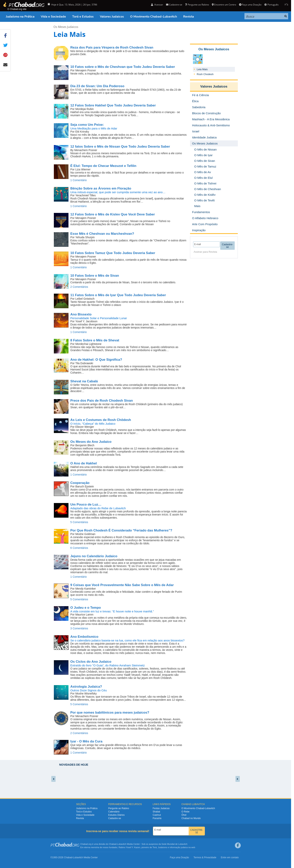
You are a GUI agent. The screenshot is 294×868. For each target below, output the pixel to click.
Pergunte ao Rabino (197, 5)
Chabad (113, 844)
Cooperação (80, 483)
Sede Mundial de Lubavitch (175, 844)
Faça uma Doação (250, 5)
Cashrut (157, 815)
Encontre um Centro (224, 5)
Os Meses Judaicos (66, 27)
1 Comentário (79, 180)
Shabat (156, 812)
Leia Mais (202, 69)
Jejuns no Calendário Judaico (94, 556)
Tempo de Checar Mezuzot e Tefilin (103, 166)
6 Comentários (79, 548)
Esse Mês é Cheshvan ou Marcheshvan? (102, 234)
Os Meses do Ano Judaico (91, 442)
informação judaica (179, 847)
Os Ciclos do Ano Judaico (91, 662)
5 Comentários (79, 522)
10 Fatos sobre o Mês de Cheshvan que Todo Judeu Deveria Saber (123, 67)
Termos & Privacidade (205, 857)
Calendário (114, 812)
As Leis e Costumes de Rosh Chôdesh (101, 420)
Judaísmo (163, 847)
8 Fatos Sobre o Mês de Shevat (95, 340)
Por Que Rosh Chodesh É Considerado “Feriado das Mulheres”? (121, 530)
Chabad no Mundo (191, 818)
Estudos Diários (116, 815)
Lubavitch (122, 844)
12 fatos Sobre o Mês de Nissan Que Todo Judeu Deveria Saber (120, 147)
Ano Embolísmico (84, 637)
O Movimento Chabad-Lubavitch (154, 17)
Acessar (157, 5)
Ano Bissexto (81, 314)
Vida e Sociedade (53, 17)
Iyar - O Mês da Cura (86, 741)
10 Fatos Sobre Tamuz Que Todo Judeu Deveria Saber (113, 253)
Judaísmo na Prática (20, 17)
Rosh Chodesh (205, 74)
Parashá (157, 818)
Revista (189, 17)
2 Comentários (79, 287)
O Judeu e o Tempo (86, 608)
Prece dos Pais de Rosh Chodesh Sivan (102, 401)
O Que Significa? (96, 360)
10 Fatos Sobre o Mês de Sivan (95, 276)
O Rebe (185, 812)
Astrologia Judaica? (86, 687)
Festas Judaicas (161, 808)
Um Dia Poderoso (97, 86)
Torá (155, 847)
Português (271, 5)
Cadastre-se (174, 5)
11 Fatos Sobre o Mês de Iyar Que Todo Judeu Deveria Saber (118, 295)
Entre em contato (230, 857)
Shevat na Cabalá (84, 381)
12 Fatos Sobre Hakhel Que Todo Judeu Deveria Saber (113, 105)
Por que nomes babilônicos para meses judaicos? (110, 713)
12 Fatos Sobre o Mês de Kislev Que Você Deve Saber (113, 214)
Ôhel (184, 815)
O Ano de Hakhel (84, 463)
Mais (197, 206)
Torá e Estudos (83, 17)
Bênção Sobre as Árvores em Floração (101, 188)
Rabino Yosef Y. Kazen (129, 847)
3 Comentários (79, 628)
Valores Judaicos (112, 17)
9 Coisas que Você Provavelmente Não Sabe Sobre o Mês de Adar (122, 585)
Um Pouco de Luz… (86, 504)
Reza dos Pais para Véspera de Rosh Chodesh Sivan (112, 47)
